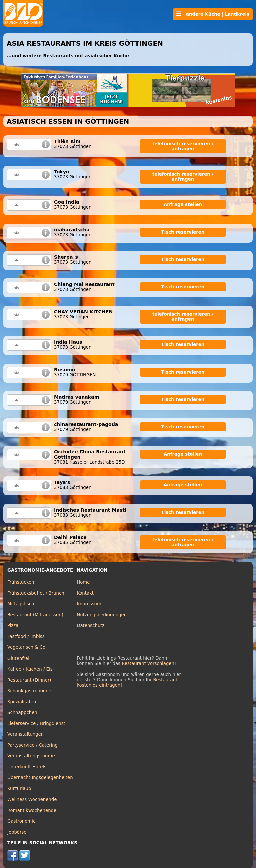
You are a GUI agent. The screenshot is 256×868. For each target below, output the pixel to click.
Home (83, 582)
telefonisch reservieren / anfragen (183, 146)
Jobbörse (17, 832)
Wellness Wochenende (32, 799)
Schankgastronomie (29, 691)
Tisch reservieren (183, 232)
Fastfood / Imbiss (26, 637)
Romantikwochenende (32, 810)
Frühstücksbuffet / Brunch (36, 593)
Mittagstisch (21, 604)
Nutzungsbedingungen (102, 615)
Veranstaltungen (25, 734)
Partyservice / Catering (32, 745)
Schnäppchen (22, 712)
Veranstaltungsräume (31, 756)
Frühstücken (21, 582)
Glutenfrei (18, 658)
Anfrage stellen (183, 205)
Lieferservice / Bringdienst (36, 724)
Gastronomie (21, 821)
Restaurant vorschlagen (148, 663)
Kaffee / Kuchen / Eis (30, 669)
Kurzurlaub (19, 789)
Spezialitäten (22, 702)
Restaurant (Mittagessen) (35, 615)
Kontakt (85, 593)
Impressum (89, 604)
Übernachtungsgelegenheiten (40, 778)
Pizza (13, 626)
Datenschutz (90, 626)
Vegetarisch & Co (26, 647)
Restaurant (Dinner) (29, 680)
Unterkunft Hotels (27, 767)
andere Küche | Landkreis (213, 14)
